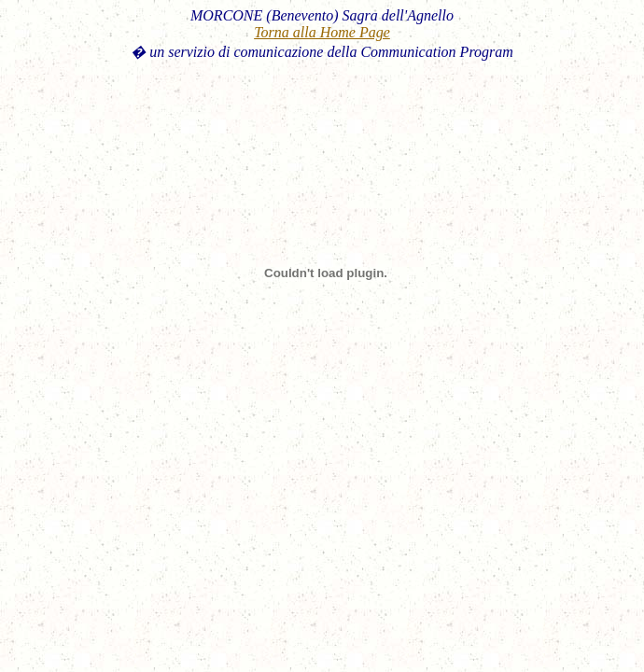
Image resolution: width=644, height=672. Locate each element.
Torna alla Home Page (322, 32)
